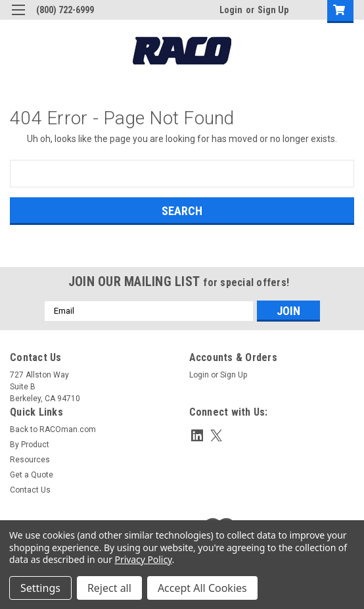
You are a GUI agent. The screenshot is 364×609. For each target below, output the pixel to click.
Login (231, 10)
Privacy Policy (144, 559)
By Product (30, 445)
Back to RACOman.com (53, 429)
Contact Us (30, 490)
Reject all (109, 588)
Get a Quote (32, 475)
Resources (30, 460)
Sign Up (273, 10)
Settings (40, 588)
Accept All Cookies (202, 588)
